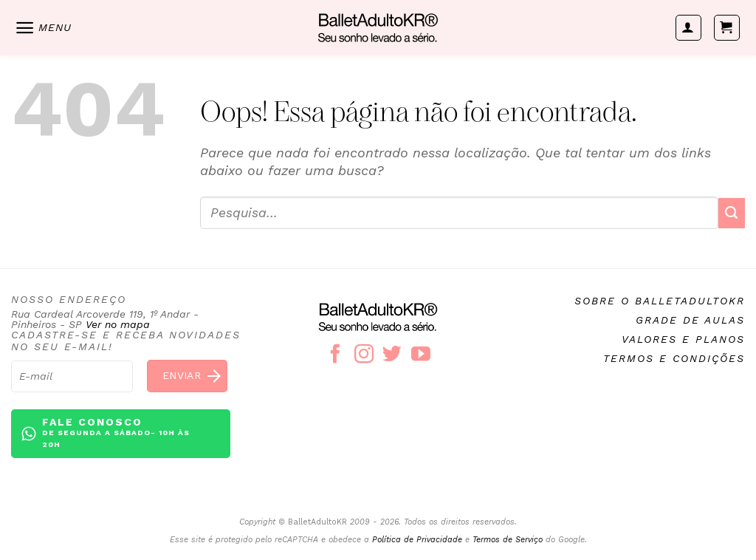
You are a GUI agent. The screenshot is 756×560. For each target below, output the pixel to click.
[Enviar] (732, 213)
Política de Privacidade (417, 540)
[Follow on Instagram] (364, 355)
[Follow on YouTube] (421, 355)
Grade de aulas (690, 320)
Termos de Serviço (508, 540)
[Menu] (43, 28)
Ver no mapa (118, 324)
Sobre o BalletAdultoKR (660, 301)
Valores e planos (683, 339)
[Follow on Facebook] (335, 355)
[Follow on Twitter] (392, 355)
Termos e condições (674, 358)
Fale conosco (124, 433)
